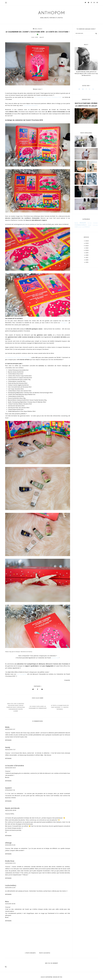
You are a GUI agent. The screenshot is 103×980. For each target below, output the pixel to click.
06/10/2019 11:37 (10, 729)
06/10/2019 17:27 (10, 750)
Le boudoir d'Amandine (15, 766)
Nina (7, 902)
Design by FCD (58, 977)
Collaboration (81, 225)
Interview (95, 225)
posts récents (30, 953)
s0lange (8, 843)
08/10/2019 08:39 (11, 810)
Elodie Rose (10, 861)
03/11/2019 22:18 (10, 888)
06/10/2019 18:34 (10, 768)
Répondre (8, 740)
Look (76, 227)
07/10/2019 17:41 (10, 790)
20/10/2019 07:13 (10, 863)
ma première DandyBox (30, 105)
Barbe (76, 223)
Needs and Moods (12, 808)
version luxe (55, 658)
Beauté (42, 37)
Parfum (87, 227)
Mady (7, 727)
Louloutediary (11, 885)
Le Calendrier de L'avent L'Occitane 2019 (48, 97)
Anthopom (51, 13)
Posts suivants (45, 953)
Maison (80, 227)
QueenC (9, 788)
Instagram (64, 323)
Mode (83, 227)
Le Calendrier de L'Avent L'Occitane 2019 (18, 357)
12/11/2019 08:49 (10, 904)
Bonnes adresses (93, 223)
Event (90, 225)
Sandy (8, 747)
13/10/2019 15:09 (10, 845)
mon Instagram (22, 674)
